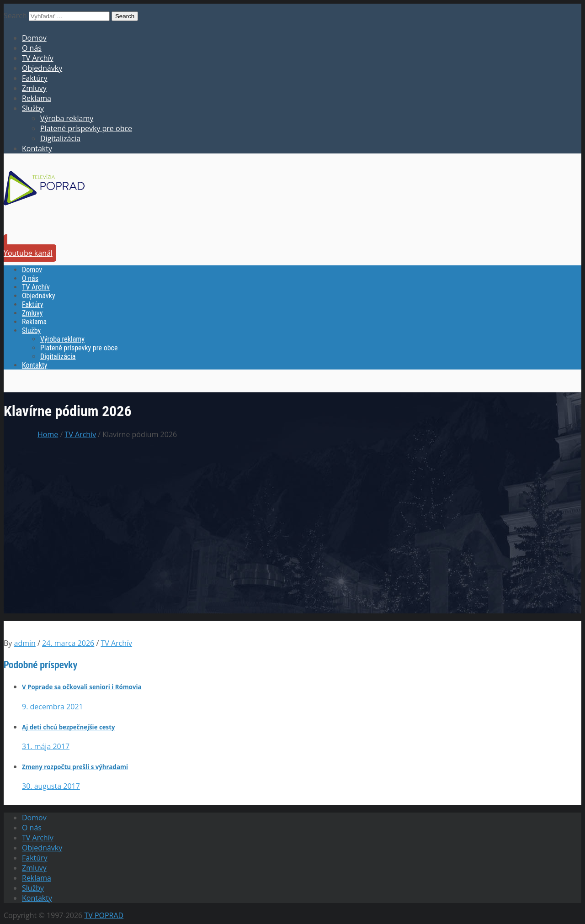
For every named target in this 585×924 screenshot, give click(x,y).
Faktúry (35, 78)
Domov (34, 38)
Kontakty (37, 148)
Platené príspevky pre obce (86, 128)
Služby (33, 108)
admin (25, 643)
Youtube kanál (28, 253)
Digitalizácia (60, 138)
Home (48, 434)
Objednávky (42, 68)
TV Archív (38, 58)
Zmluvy (34, 88)
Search (15, 16)
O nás (32, 48)
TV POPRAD (104, 915)
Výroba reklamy (67, 118)
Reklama (37, 98)
